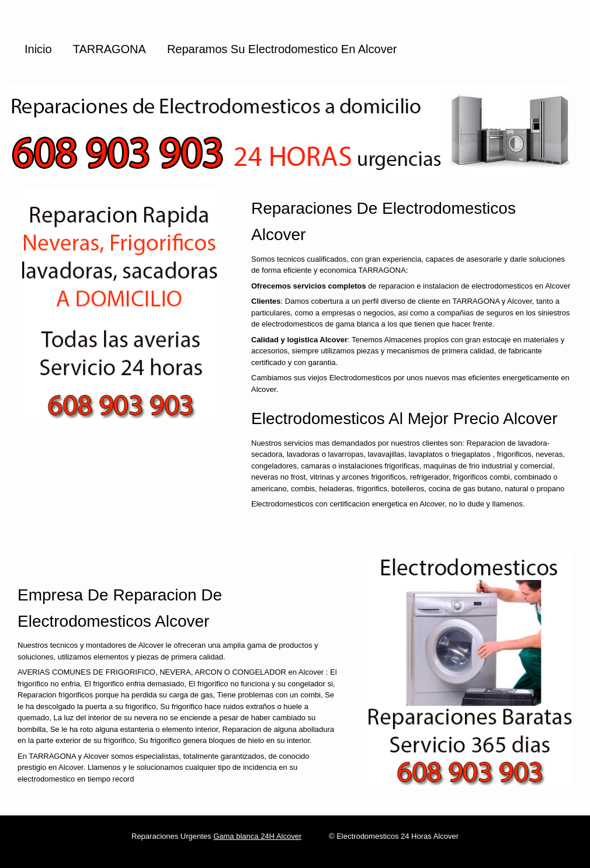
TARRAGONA (110, 49)
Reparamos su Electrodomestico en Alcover (282, 49)
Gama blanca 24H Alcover (257, 836)
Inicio (38, 49)
